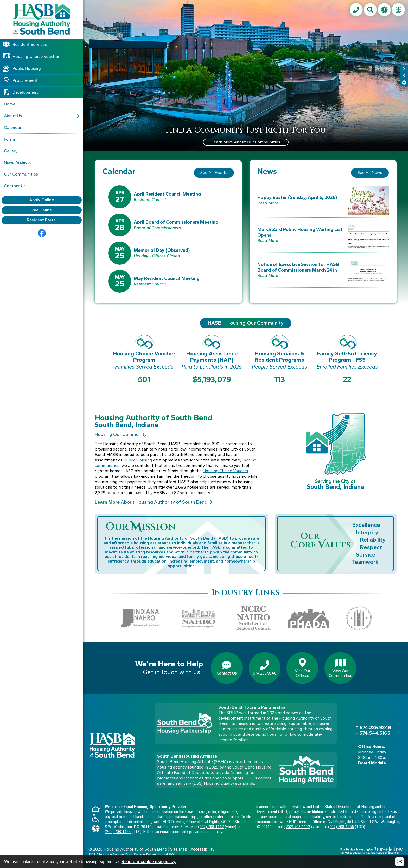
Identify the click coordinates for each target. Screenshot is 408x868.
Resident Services (30, 44)
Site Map (179, 849)
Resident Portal (42, 220)
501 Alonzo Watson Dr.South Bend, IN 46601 (132, 855)
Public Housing (27, 68)
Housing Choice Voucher (36, 56)
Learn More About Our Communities (246, 142)
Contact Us (15, 186)
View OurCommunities (340, 668)
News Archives (18, 162)
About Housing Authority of (154, 502)
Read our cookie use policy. (149, 862)
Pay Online (42, 210)
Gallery (11, 151)
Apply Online (42, 200)
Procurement (25, 80)
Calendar (13, 127)
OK (400, 862)
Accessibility (202, 849)
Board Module (372, 763)
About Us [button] (42, 116)
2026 (98, 849)
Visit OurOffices (302, 668)
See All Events (214, 173)
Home (10, 104)
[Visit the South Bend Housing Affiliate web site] (307, 770)
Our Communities (21, 174)
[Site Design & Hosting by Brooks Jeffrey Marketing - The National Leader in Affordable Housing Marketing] (372, 850)
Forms (10, 139)
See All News (370, 173)
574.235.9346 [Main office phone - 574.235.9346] (375, 728)
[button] (370, 10)
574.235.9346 (265, 668)
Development (25, 92)
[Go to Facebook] (42, 233)
